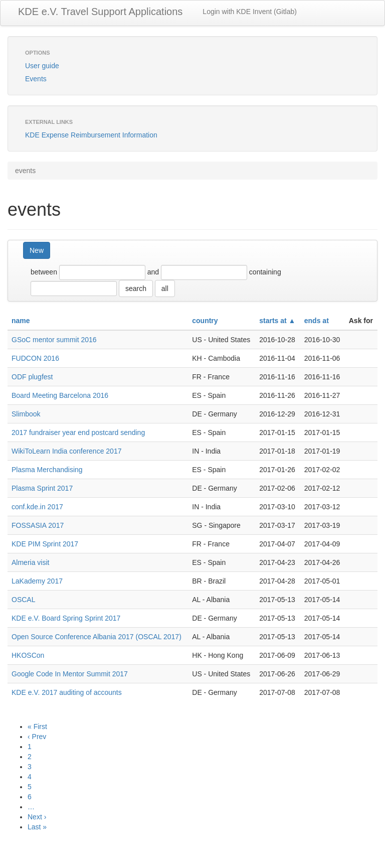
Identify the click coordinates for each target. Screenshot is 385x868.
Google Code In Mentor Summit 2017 (70, 674)
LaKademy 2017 (37, 581)
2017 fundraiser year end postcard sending (78, 432)
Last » (37, 827)
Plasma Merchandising (47, 470)
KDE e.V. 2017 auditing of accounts (67, 692)
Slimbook (26, 414)
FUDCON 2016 (35, 358)
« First (37, 727)
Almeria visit (30, 562)
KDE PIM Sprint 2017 (45, 544)
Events (36, 79)
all (165, 288)
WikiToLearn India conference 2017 (66, 451)
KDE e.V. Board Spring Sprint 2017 (66, 618)
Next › (37, 817)
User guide (42, 66)
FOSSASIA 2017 (38, 525)
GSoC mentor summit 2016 (54, 340)
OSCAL (23, 600)
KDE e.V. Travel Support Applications (100, 12)
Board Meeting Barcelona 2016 (60, 395)
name (21, 321)
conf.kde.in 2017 (37, 507)
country (205, 321)
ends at (317, 321)
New (37, 250)
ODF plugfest (32, 377)
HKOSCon (28, 655)
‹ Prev (37, 737)
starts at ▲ (277, 321)
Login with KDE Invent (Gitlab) (250, 12)
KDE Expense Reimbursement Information (91, 135)
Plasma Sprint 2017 (42, 488)
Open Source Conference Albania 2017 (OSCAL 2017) (97, 637)
